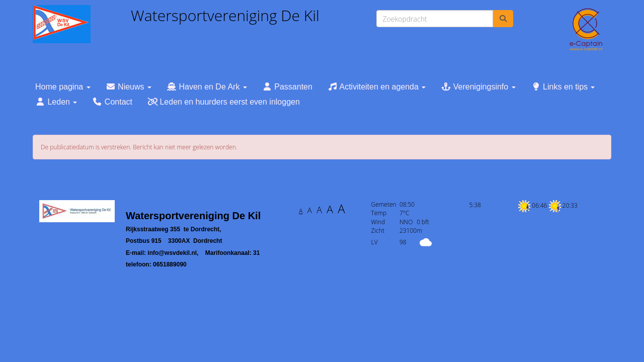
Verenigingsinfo (478, 87)
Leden (56, 102)
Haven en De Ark (207, 87)
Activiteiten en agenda (377, 87)
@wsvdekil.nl (172, 253)
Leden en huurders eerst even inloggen (224, 102)
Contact (112, 102)
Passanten (287, 87)
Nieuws (129, 87)
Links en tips (563, 87)
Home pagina (63, 87)
